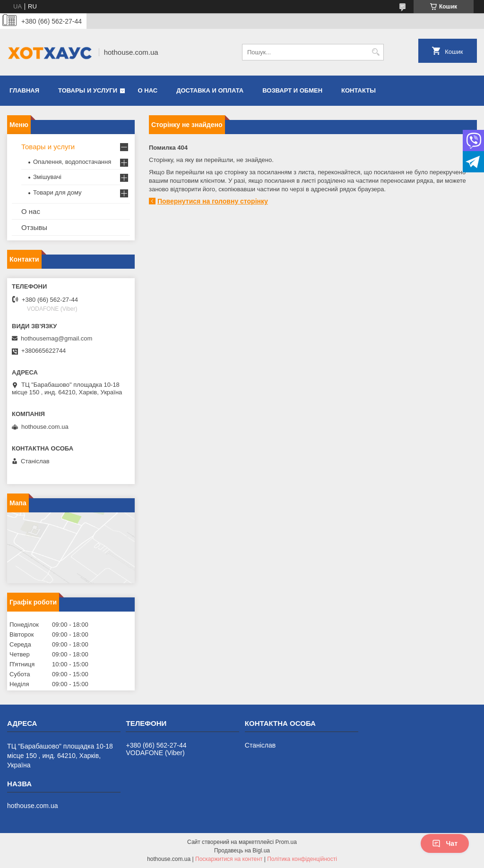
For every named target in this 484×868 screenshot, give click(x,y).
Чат (445, 843)
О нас (148, 90)
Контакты (359, 90)
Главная (24, 90)
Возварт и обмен (292, 90)
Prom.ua (286, 842)
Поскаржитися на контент (229, 859)
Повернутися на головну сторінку (213, 201)
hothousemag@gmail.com (56, 338)
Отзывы (34, 227)
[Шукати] (376, 52)
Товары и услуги (88, 90)
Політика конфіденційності (302, 859)
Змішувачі (47, 177)
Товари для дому (57, 192)
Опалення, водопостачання (72, 162)
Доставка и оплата (210, 90)
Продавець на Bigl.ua (242, 851)
